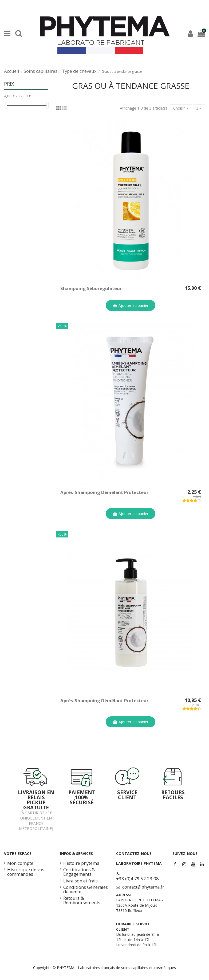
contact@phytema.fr (143, 887)
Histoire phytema (81, 863)
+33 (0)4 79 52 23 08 (137, 879)
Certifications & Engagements (79, 872)
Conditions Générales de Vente (86, 890)
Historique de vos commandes (26, 872)
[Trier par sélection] (181, 108)
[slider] (6, 105)
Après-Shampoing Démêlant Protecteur (104, 492)
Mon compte (20, 863)
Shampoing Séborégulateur (91, 288)
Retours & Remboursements (82, 901)
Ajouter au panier (131, 305)
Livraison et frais (80, 881)
